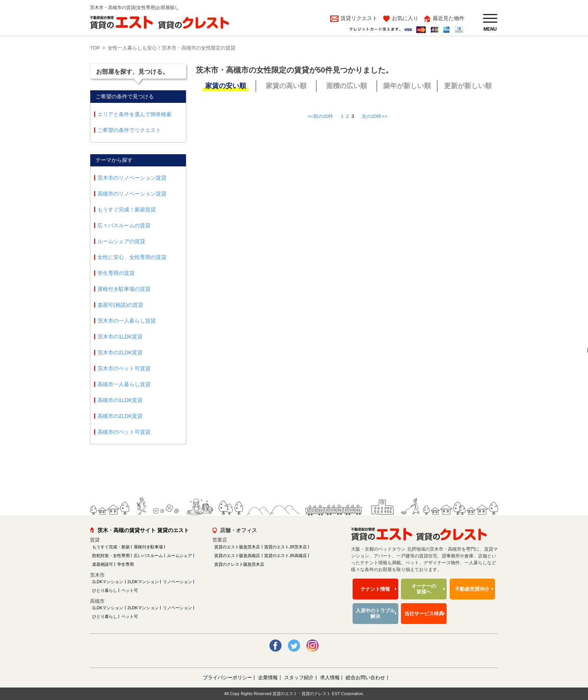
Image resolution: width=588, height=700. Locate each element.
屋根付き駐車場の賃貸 (124, 289)
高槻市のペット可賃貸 (124, 432)
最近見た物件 (449, 18)
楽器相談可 (103, 564)
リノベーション (177, 582)
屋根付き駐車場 (148, 547)
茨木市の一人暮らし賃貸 (127, 321)
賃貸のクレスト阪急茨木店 (239, 564)
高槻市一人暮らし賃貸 (124, 384)
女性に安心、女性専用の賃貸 (132, 257)
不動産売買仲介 (472, 589)
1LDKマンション (108, 582)
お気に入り (405, 18)
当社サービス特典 (424, 614)
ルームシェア (179, 556)
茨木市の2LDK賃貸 (120, 352)
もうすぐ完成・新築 (111, 547)
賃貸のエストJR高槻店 (285, 556)
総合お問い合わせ (365, 677)
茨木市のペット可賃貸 (124, 368)
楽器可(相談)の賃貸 (120, 305)
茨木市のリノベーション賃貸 (132, 178)
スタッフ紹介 (299, 677)
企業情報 (268, 677)
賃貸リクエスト (358, 18)
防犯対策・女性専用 (111, 556)
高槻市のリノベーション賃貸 (132, 194)
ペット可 (130, 590)
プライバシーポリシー (227, 677)
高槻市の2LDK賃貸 (120, 416)
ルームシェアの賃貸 (121, 241)
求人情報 (330, 677)
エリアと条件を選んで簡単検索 (135, 114)
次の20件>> (375, 116)
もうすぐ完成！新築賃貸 (127, 210)
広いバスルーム (148, 556)
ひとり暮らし (105, 590)
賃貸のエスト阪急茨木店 (237, 547)
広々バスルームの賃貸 (124, 225)
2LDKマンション (143, 582)
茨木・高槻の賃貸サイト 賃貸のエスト (143, 530)
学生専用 (125, 564)
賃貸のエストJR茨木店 (285, 547)
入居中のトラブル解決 (375, 614)
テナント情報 (375, 589)
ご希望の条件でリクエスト (129, 130)
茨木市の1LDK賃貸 (120, 337)
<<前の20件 (321, 116)
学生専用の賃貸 (116, 273)
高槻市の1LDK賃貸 (120, 400)
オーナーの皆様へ (424, 589)
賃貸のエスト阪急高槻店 (237, 556)
